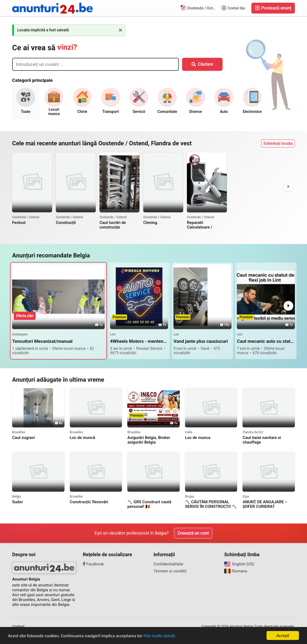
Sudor (18, 502)
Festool (19, 223)
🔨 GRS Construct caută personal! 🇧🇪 (149, 504)
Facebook (93, 564)
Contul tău (233, 8)
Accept (283, 635)
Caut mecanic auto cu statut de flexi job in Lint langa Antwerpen (266, 341)
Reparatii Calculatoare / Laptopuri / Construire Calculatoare (207, 225)
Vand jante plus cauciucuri (201, 341)
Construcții (66, 223)
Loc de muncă (83, 438)
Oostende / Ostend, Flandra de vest (200, 8)
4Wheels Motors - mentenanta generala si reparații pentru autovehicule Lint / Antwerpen (139, 341)
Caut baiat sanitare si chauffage (262, 440)
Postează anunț (273, 8)
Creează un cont (193, 533)
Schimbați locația (278, 143)
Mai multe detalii (159, 636)
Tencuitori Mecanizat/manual (42, 341)
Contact (18, 626)
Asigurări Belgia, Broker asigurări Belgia (149, 440)
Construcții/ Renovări (89, 502)
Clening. (151, 223)
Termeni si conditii (170, 571)
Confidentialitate (168, 564)
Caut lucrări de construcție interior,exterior (113, 225)
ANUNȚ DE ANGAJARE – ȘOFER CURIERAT (265, 504)
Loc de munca (198, 438)
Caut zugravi (23, 438)
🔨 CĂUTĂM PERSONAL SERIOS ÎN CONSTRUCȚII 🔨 (211, 504)
